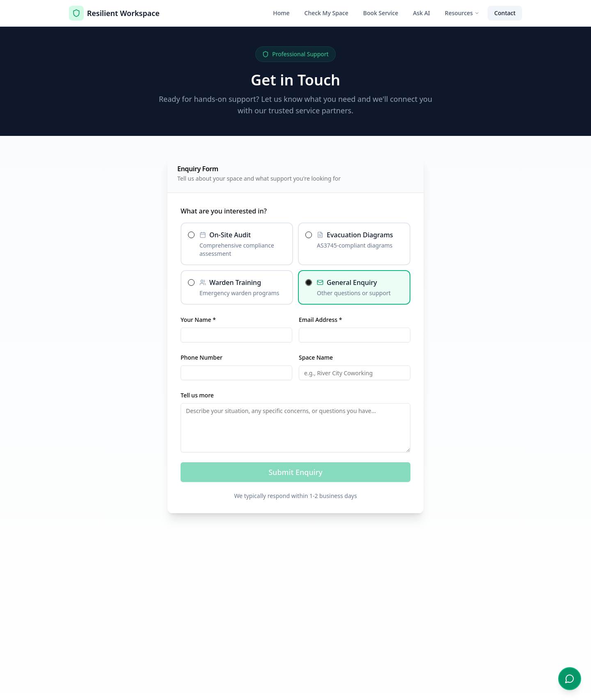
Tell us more (197, 395)
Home (281, 13)
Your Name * (198, 320)
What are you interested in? (224, 211)
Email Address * (320, 320)
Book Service (381, 13)
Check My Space (326, 13)
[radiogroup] (295, 264)
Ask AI (421, 13)
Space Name (316, 357)
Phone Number (202, 357)
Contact (505, 13)
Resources (462, 13)
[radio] (191, 235)
